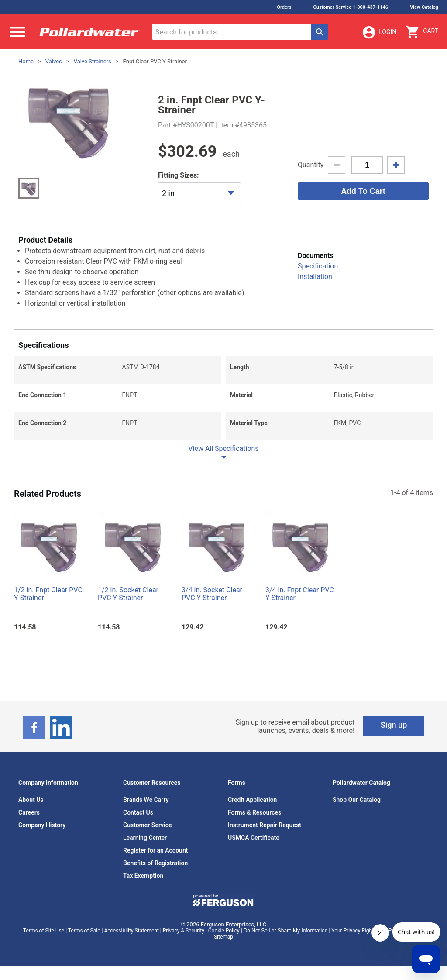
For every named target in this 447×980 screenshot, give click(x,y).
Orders (284, 7)
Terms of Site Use (44, 931)
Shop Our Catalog (357, 800)
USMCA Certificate (254, 838)
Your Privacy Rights (354, 931)
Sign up (394, 725)
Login (379, 32)
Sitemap (223, 937)
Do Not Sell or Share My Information (286, 931)
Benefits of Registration (155, 863)
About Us (31, 800)
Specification (318, 266)
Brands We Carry (146, 800)
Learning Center (145, 838)
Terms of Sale (84, 931)
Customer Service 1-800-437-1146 (351, 7)
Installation (315, 277)
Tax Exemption (143, 876)
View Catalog (424, 7)
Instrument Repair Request (265, 825)
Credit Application (252, 800)
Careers (29, 812)
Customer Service (148, 825)
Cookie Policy (224, 931)
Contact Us (138, 812)
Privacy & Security (184, 931)
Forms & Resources (254, 812)
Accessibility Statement (131, 931)
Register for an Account (155, 850)
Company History (42, 825)
